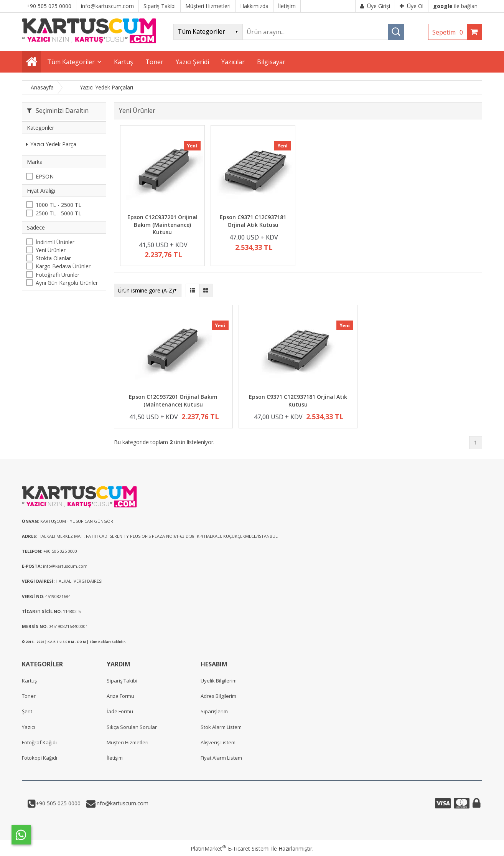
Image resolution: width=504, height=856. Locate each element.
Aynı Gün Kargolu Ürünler (67, 283)
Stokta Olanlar (53, 258)
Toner (29, 696)
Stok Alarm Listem (221, 727)
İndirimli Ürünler (55, 242)
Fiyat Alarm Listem (221, 758)
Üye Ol (412, 6)
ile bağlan (455, 6)
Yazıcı (28, 727)
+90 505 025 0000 (58, 803)
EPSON (45, 176)
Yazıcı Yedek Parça (51, 144)
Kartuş (29, 681)
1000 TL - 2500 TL (58, 205)
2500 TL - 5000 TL (58, 213)
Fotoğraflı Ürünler (58, 275)
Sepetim (450, 32)
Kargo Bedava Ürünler (63, 266)
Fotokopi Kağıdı (40, 758)
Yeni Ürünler (51, 250)
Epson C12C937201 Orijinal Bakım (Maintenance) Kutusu (162, 225)
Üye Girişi (375, 6)
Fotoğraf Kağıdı (39, 742)
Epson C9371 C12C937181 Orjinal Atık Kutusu (253, 221)
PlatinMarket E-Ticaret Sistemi (230, 849)
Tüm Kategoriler (71, 62)
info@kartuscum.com (122, 803)
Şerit (27, 711)
